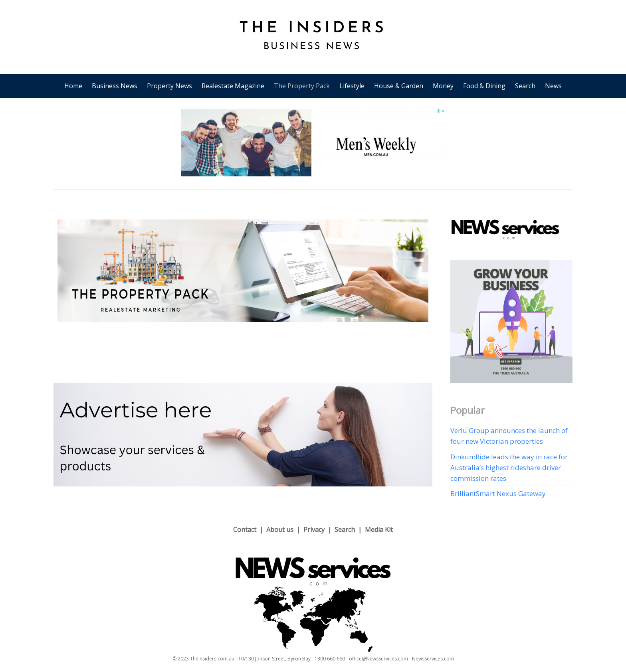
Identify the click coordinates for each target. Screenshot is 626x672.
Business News (115, 86)
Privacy (314, 530)
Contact (245, 530)
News (553, 86)
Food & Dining (484, 86)
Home (73, 86)
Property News (169, 86)
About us (280, 530)
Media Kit (379, 530)
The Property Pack (302, 86)
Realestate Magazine (233, 86)
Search (525, 86)
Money (443, 86)
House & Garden (399, 86)
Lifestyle (352, 86)
